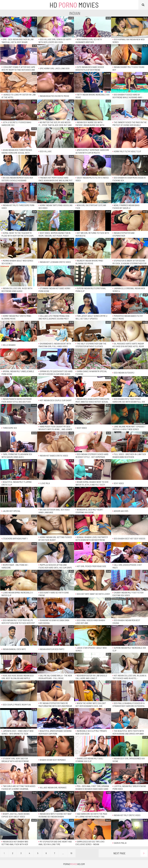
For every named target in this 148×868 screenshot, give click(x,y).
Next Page (130, 853)
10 (71, 853)
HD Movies (74, 5)
